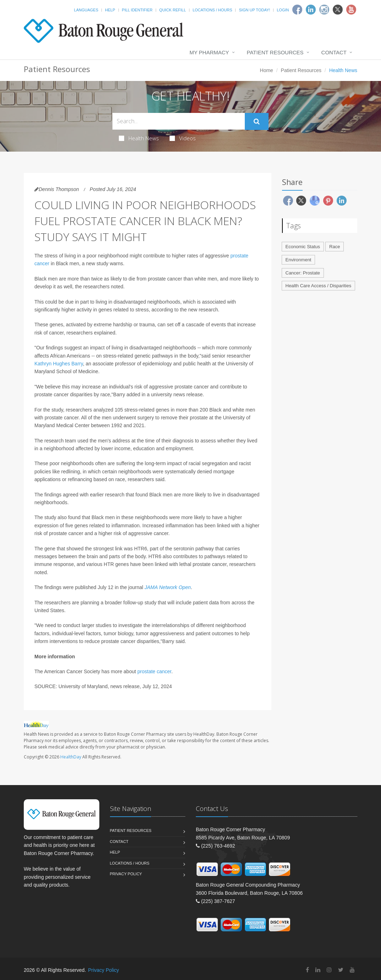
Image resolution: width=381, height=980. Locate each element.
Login (283, 10)
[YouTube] (352, 970)
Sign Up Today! (254, 10)
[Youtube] (351, 10)
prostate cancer (154, 671)
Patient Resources (275, 52)
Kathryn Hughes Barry (59, 364)
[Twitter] (338, 10)
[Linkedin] (311, 10)
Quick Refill (173, 10)
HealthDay (71, 757)
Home (267, 70)
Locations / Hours (212, 10)
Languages (86, 10)
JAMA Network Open (168, 587)
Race (335, 247)
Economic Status (303, 247)
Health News (139, 138)
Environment (299, 260)
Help (110, 10)
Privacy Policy (126, 874)
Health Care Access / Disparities (319, 286)
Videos (183, 138)
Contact (334, 52)
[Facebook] (297, 10)
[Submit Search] (257, 121)
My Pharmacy (209, 52)
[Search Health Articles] (179, 121)
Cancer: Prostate (303, 273)
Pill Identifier (137, 10)
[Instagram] (324, 10)
